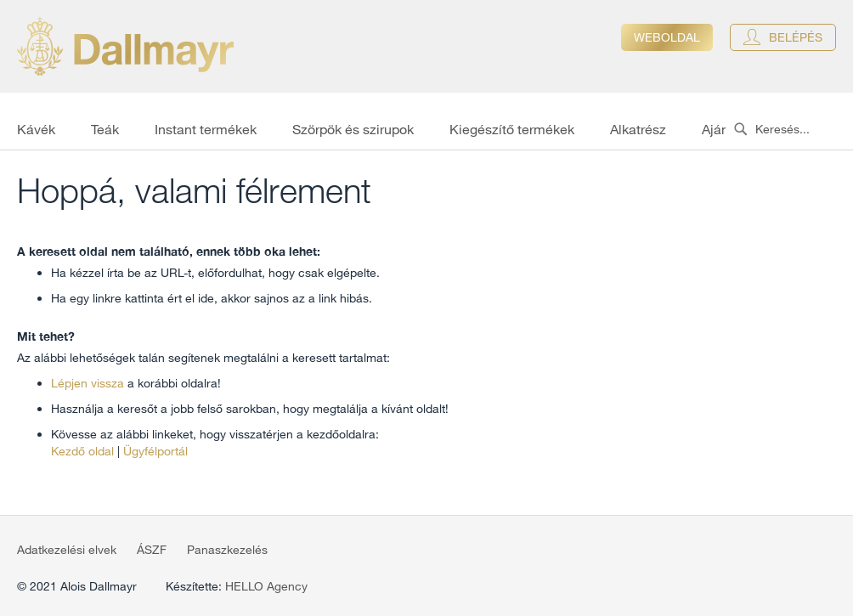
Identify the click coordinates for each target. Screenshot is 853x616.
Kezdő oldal (82, 451)
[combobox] (789, 129)
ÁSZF (152, 550)
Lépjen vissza (88, 383)
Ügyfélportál (155, 451)
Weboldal (667, 37)
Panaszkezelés (227, 550)
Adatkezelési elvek (67, 550)
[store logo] (125, 46)
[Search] (740, 129)
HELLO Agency (266, 586)
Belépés (796, 37)
